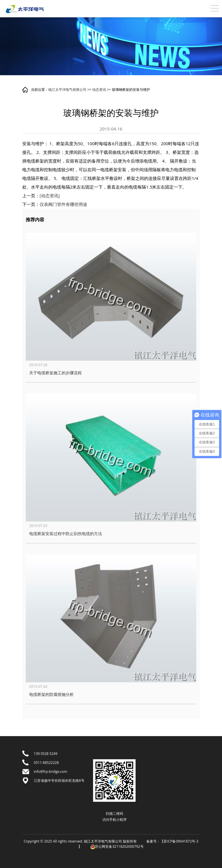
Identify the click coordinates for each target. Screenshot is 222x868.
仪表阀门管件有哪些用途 (63, 204)
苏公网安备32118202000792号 (117, 846)
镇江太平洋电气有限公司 (67, 90)
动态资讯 (99, 90)
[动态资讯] (50, 196)
